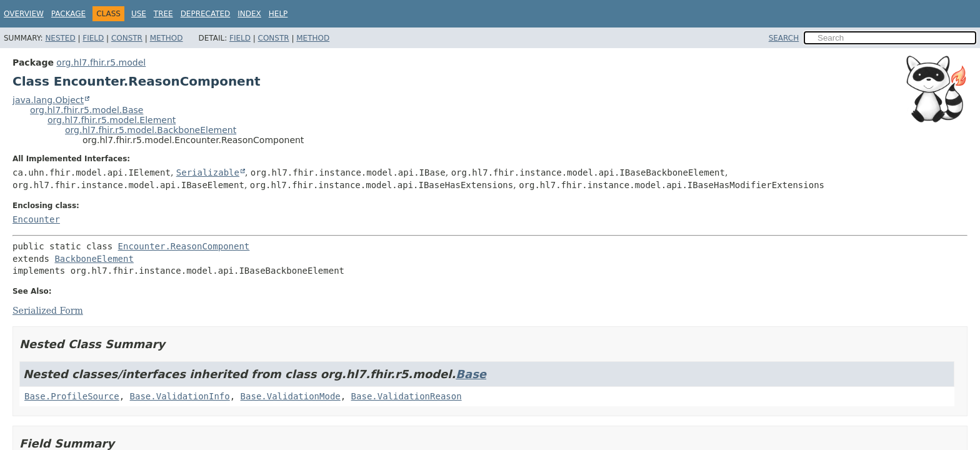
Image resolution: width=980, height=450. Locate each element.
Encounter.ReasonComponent (184, 246)
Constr (127, 38)
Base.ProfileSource (72, 396)
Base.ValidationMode (291, 396)
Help (278, 14)
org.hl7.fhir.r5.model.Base (87, 110)
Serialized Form (48, 311)
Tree (163, 14)
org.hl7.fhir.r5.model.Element (112, 120)
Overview (24, 14)
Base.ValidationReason (407, 396)
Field (93, 38)
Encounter (36, 219)
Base (471, 374)
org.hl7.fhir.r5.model (101, 62)
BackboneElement (94, 259)
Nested (60, 38)
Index (249, 14)
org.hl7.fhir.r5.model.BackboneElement (151, 130)
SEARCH (784, 38)
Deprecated (206, 14)
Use (139, 14)
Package (68, 14)
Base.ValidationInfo (180, 396)
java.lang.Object (48, 100)
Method (167, 38)
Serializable (208, 172)
